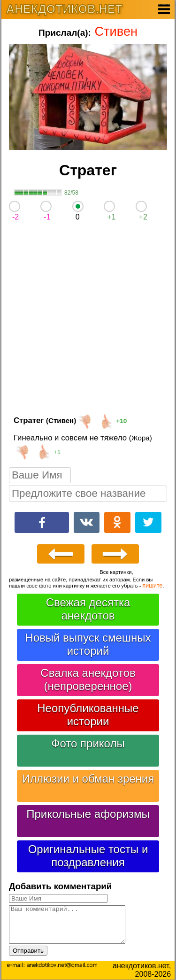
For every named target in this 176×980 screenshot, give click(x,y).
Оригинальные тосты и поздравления (88, 856)
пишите (153, 586)
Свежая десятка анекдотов (88, 609)
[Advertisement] (88, 320)
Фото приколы (88, 743)
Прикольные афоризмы (88, 814)
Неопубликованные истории (88, 715)
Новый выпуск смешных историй (88, 644)
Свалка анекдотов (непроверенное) (88, 679)
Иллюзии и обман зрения (88, 779)
